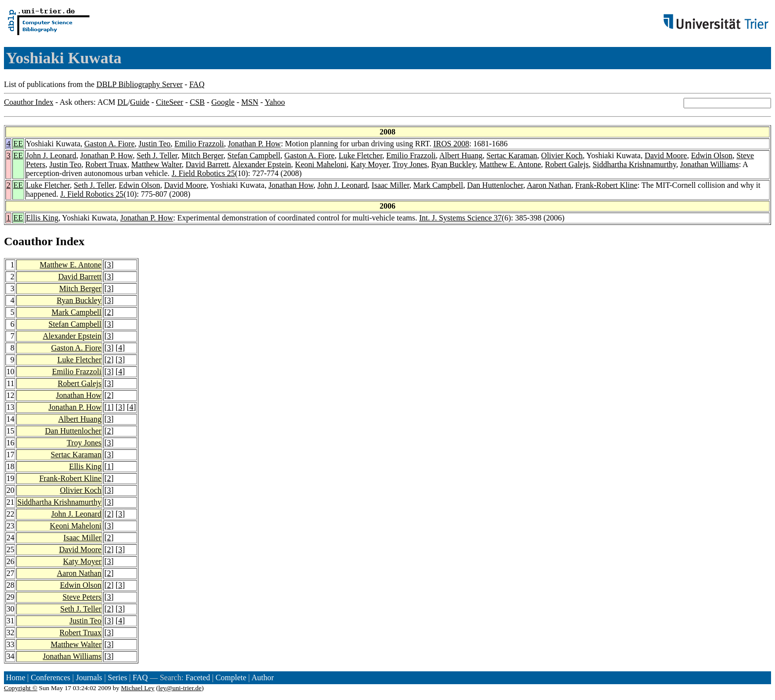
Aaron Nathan (549, 185)
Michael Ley (138, 688)
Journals (89, 678)
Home (16, 678)
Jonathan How (291, 185)
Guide (140, 102)
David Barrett (208, 164)
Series (117, 678)
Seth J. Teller (157, 155)
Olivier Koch (562, 155)
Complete (231, 678)
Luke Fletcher (361, 155)
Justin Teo (154, 144)
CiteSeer (170, 102)
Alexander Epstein (262, 164)
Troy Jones (410, 164)
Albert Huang (461, 155)
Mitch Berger (202, 155)
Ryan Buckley (453, 164)
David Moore (666, 155)
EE (18, 144)
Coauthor (28, 241)
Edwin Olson (712, 155)
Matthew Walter (156, 164)
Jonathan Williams (710, 164)
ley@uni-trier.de (180, 688)
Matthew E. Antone (510, 164)
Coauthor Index (29, 102)
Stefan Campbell (254, 155)
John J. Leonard (51, 155)
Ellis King (42, 218)
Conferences (50, 678)
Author (263, 678)
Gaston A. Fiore (109, 144)
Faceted (198, 678)
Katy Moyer (369, 164)
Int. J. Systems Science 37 (460, 218)
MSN (250, 102)
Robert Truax (106, 164)
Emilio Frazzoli (199, 144)
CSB (197, 102)
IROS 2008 (451, 144)
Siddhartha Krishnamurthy (634, 164)
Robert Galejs (567, 164)
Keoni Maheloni (321, 164)
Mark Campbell (438, 185)
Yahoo (275, 102)
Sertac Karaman (512, 155)
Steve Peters (82, 597)
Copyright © (21, 688)
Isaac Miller (390, 185)
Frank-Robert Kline (606, 185)
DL (122, 102)
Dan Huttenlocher (495, 185)
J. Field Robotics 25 (203, 173)
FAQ (197, 84)
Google (223, 102)
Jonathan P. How (254, 144)
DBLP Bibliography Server (140, 84)
